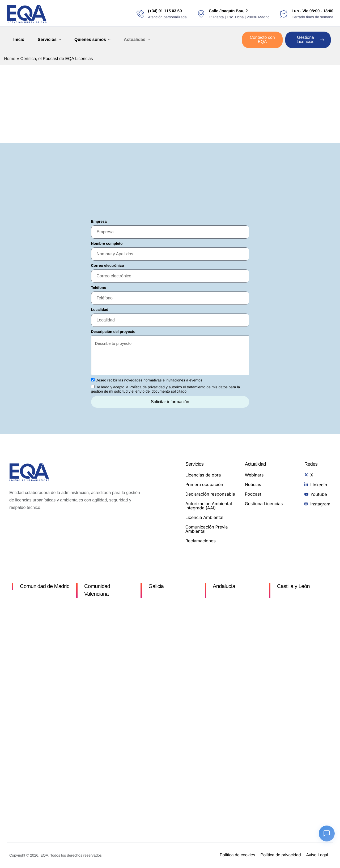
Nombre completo (107, 243)
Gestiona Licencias (310, 40)
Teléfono (99, 287)
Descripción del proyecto (113, 332)
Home (10, 59)
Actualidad (137, 40)
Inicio (19, 40)
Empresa (99, 221)
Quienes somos (92, 40)
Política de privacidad (147, 387)
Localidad (100, 310)
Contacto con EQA (262, 40)
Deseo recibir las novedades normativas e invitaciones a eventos (149, 380)
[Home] (27, 14)
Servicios (49, 40)
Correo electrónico (108, 265)
